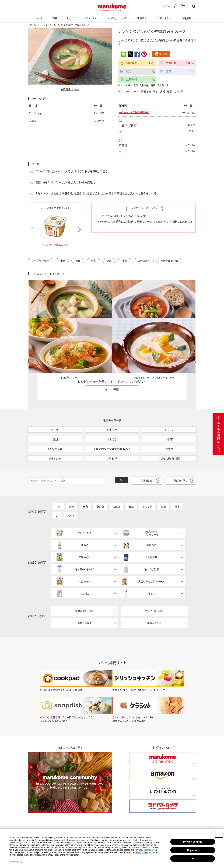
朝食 (78, 261)
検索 (194, 7)
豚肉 (72, 484)
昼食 (93, 261)
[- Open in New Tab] (183, 7)
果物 (177, 484)
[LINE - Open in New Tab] (93, 803)
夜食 (125, 261)
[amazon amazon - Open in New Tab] (163, 725)
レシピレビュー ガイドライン (183, 321)
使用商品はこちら (70, 89)
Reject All (193, 850)
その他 (71, 494)
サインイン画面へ (112, 349)
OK (193, 859)
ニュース (38, 16)
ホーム (33, 25)
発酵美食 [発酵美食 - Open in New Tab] (141, 16)
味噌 (62, 261)
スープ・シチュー (41, 261)
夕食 (109, 261)
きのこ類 (179, 91)
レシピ (70, 16)
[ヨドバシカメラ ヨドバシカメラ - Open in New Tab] (163, 756)
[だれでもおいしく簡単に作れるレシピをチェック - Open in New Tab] (150, 640)
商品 (54, 16)
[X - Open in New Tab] (92, 792)
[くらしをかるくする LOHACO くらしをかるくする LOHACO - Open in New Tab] (163, 741)
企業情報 (186, 16)
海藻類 (116, 484)
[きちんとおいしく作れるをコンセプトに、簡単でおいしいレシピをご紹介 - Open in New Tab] (150, 671)
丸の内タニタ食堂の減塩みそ (136, 113)
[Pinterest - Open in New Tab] (70, 803)
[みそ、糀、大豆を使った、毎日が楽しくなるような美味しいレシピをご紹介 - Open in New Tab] (74, 671)
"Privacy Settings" (144, 850)
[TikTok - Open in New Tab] (69, 792)
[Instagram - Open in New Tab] (116, 792)
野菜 (169, 91)
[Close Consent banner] (219, 834)
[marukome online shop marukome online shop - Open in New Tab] (163, 709)
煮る (155, 91)
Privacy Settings (193, 842)
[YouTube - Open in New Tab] (172, 792)
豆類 (163, 484)
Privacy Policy (15, 862)
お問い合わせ (164, 16)
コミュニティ (90, 16)
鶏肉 (85, 484)
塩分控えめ (144, 261)
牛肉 (58, 484)
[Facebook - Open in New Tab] (144, 792)
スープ (135, 91)
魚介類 (100, 484)
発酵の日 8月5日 (169, 261)
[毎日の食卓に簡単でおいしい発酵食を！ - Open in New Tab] (74, 640)
